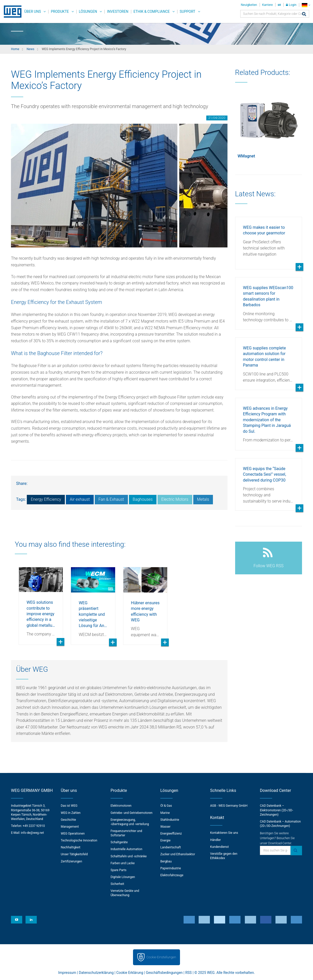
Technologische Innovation (79, 840)
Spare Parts (118, 870)
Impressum (67, 973)
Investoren (118, 12)
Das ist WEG (69, 806)
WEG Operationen (73, 834)
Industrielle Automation (126, 849)
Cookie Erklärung (130, 973)
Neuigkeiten (249, 5)
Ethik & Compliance (152, 12)
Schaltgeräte (119, 842)
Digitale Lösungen (123, 877)
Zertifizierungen (71, 861)
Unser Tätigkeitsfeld (74, 854)
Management (70, 827)
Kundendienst (219, 847)
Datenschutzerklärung (96, 973)
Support (188, 12)
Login (291, 5)
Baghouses (143, 499)
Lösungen (88, 12)
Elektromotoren (121, 806)
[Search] (304, 14)
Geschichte (68, 820)
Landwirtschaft (171, 847)
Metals (203, 499)
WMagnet (246, 156)
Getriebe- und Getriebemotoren (131, 813)
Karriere (268, 5)
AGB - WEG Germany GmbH (229, 806)
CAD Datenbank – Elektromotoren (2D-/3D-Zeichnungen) (276, 810)
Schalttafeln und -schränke (129, 856)
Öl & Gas (166, 806)
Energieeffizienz (171, 834)
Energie (165, 840)
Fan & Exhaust (111, 499)
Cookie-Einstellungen (161, 957)
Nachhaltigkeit (71, 847)
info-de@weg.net (32, 833)
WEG (11, 12)
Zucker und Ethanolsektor (178, 854)
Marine (165, 813)
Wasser (165, 827)
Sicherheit (117, 884)
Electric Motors (175, 499)
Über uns (33, 12)
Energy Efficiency (46, 499)
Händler (215, 840)
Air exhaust (80, 499)
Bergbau (166, 861)
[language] (306, 5)
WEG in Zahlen (71, 813)
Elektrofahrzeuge (172, 875)
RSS (189, 973)
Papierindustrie (171, 868)
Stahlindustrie (170, 820)
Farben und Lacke (123, 863)
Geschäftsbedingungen (164, 973)
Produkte (60, 12)
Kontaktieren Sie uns (224, 833)
